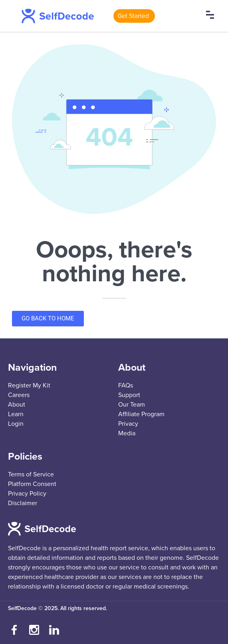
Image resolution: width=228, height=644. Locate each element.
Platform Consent (32, 484)
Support (129, 395)
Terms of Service (31, 474)
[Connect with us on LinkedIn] (54, 630)
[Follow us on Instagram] (34, 630)
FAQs (126, 385)
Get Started (133, 16)
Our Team (132, 405)
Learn (16, 414)
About (17, 405)
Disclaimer (23, 503)
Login (16, 424)
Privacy (128, 424)
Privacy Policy (27, 494)
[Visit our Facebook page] (14, 630)
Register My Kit (29, 385)
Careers (19, 395)
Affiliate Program (141, 414)
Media (127, 433)
